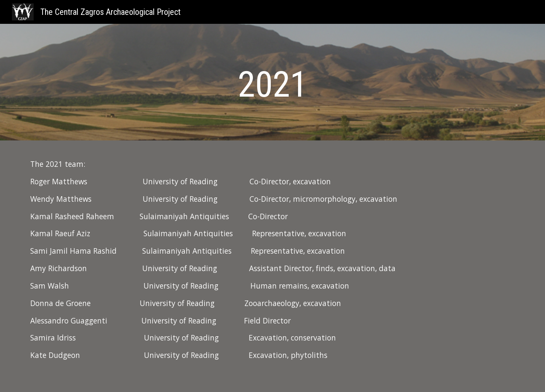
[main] (272, 84)
